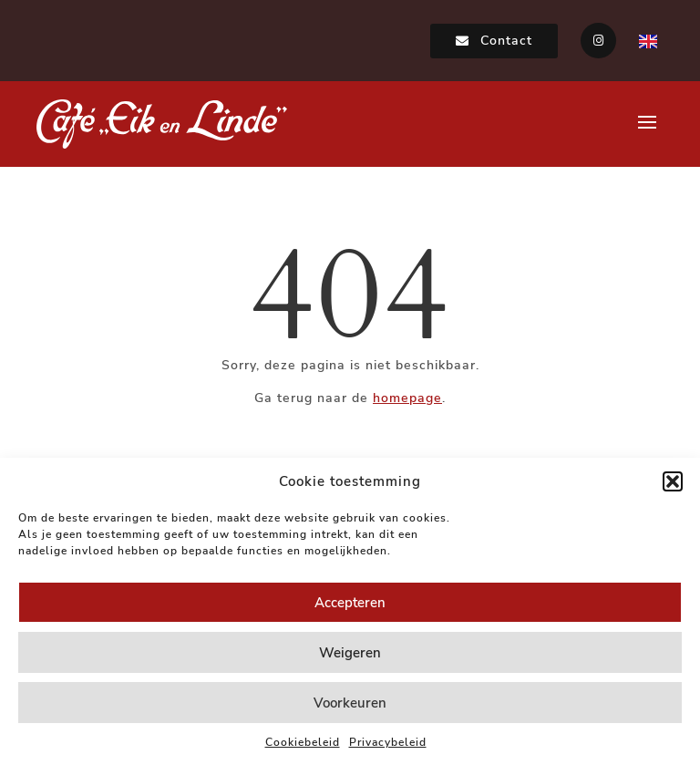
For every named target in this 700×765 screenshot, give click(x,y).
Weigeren (350, 653)
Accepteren (350, 603)
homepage (407, 398)
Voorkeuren (350, 703)
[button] (673, 481)
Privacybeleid (388, 742)
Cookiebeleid (303, 742)
